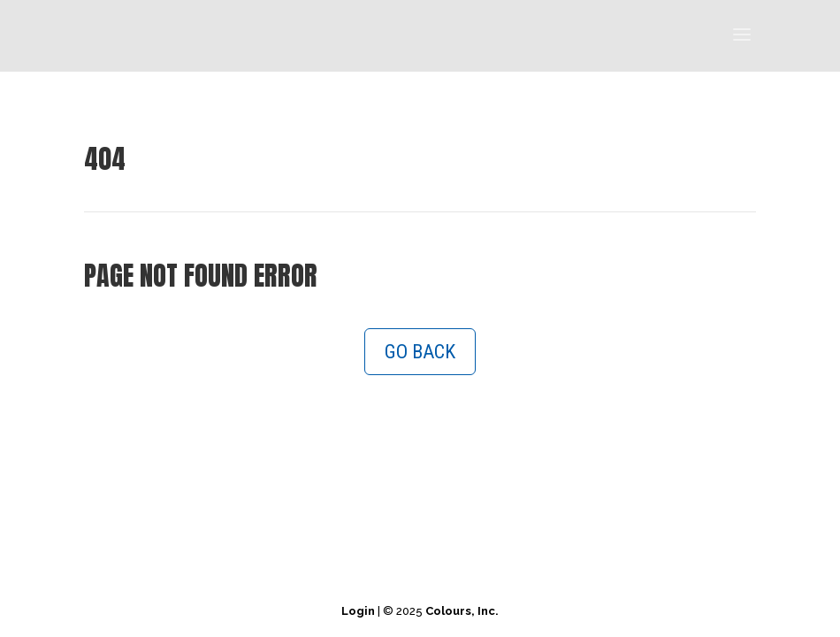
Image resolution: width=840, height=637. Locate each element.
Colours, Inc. (462, 611)
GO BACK (420, 352)
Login (358, 611)
